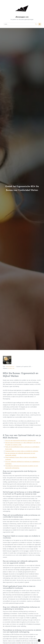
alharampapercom (10, 367)
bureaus (10, 368)
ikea (13, 368)
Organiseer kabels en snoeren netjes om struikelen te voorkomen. (22, 451)
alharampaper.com (22, 17)
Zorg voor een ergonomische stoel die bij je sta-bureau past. (21, 440)
